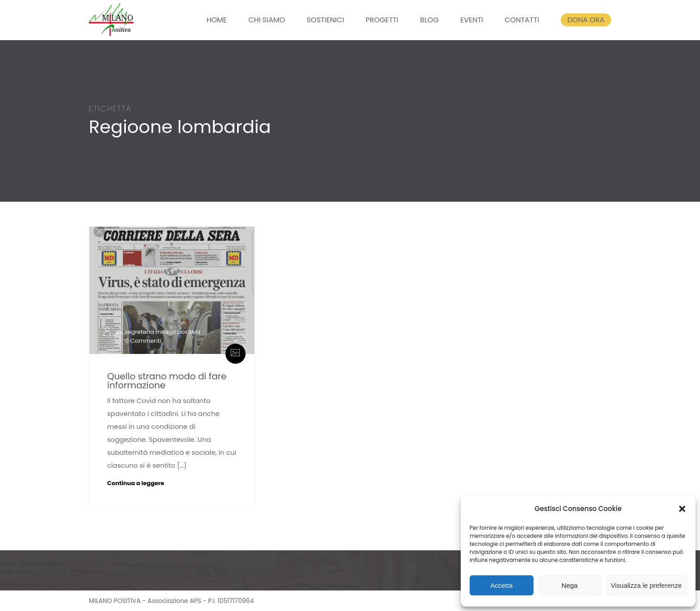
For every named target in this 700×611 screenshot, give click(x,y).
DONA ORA (586, 20)
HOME (217, 20)
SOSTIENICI (325, 20)
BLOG (429, 20)
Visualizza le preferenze (646, 585)
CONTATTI (522, 20)
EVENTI (472, 20)
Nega (570, 585)
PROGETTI (382, 20)
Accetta (501, 585)
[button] (682, 509)
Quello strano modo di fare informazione (167, 381)
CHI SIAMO (267, 20)
